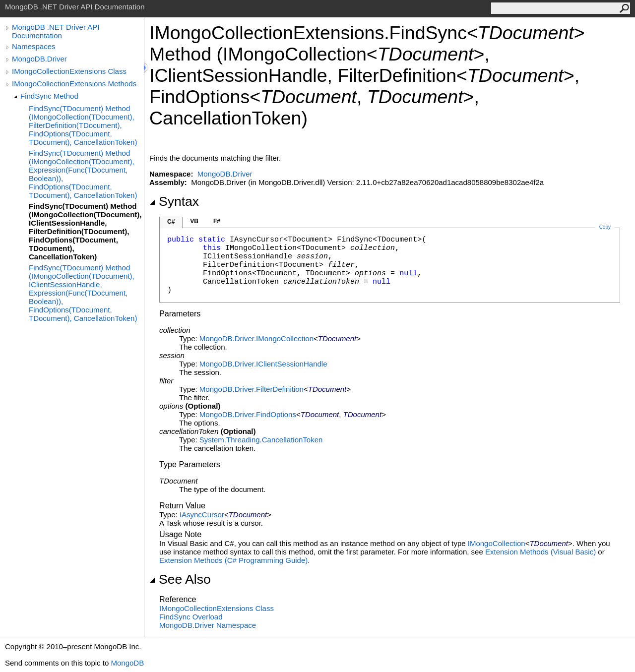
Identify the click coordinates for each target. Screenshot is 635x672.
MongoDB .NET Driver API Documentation (56, 31)
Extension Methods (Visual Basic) (540, 552)
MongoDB (127, 663)
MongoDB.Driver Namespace (208, 625)
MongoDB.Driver (39, 59)
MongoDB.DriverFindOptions (248, 414)
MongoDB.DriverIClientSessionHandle (263, 364)
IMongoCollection (497, 543)
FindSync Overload (191, 617)
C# (171, 222)
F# (217, 221)
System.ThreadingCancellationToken (261, 440)
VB (194, 221)
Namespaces (34, 46)
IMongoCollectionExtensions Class (69, 71)
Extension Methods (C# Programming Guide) (233, 560)
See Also (180, 579)
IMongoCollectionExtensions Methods (74, 84)
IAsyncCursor (202, 515)
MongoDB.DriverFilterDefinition (252, 389)
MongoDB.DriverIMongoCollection (256, 338)
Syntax (174, 201)
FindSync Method (49, 96)
